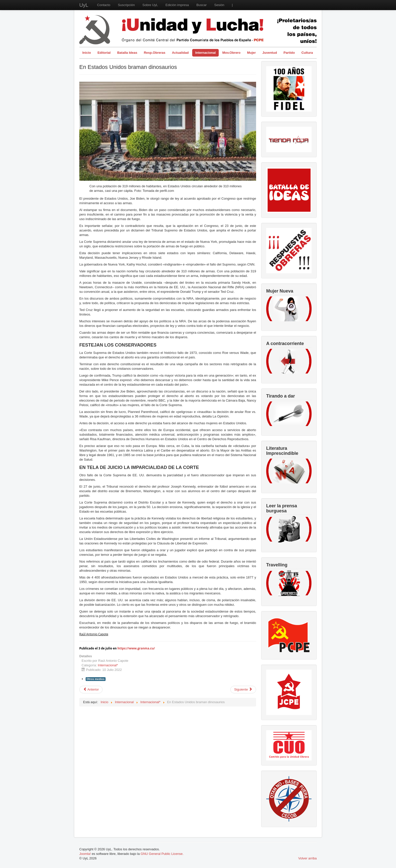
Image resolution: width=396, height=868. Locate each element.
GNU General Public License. (162, 854)
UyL (84, 5)
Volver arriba (307, 858)
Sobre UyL (150, 5)
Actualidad (180, 53)
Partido (289, 53)
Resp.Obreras (154, 53)
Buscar (202, 5)
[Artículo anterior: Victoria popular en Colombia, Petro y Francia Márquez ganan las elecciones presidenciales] (91, 690)
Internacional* (108, 665)
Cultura (307, 53)
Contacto (104, 5)
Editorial (104, 53)
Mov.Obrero (231, 53)
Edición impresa (177, 5)
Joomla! (85, 854)
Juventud (270, 53)
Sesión (219, 5)
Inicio (87, 53)
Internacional (205, 53)
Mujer (251, 53)
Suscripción (126, 5)
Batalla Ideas (127, 53)
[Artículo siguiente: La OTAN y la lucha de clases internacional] (243, 690)
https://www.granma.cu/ (136, 648)
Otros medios (96, 679)
